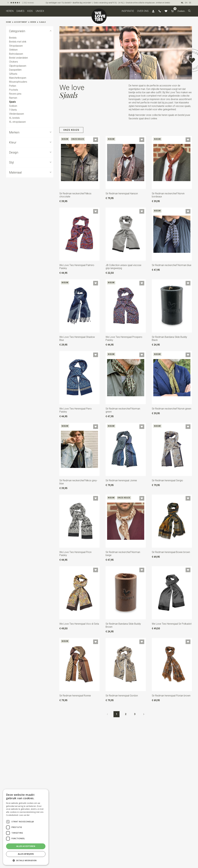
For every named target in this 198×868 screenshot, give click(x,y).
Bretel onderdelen (18, 58)
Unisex (40, 11)
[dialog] (26, 827)
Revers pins (15, 94)
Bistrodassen (16, 54)
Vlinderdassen (17, 114)
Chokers (13, 62)
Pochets (14, 90)
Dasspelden (15, 70)
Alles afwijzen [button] (26, 854)
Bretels (13, 38)
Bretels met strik (18, 42)
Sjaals (42, 22)
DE (190, 3)
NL (182, 3)
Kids (30, 11)
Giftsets (13, 74)
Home (9, 22)
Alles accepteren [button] (26, 846)
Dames (20, 11)
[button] (189, 11)
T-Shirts (13, 110)
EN (186, 3)
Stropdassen (16, 46)
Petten (13, 86)
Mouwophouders (18, 82)
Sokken (13, 106)
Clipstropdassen (18, 66)
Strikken (13, 50)
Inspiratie (128, 11)
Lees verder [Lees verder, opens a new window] (24, 815)
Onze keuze (71, 130)
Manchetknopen (18, 78)
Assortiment (21, 22)
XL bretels (14, 118)
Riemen (13, 98)
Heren (10, 11)
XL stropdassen (17, 122)
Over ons (143, 11)
